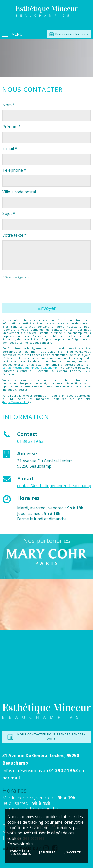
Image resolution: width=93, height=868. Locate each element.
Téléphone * (14, 170)
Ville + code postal (19, 192)
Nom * (9, 105)
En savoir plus (20, 844)
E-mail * (10, 148)
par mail (11, 778)
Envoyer (46, 308)
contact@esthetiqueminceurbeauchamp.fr (31, 368)
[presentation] (40, 291)
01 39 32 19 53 (30, 441)
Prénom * (12, 127)
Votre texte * (15, 235)
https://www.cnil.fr (15, 402)
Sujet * (9, 213)
